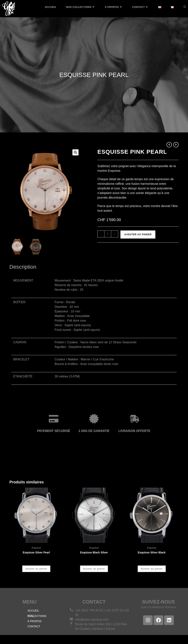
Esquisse (36, 548)
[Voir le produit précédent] (169, 145)
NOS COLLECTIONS (37, 616)
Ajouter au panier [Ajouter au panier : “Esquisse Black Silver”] (94, 569)
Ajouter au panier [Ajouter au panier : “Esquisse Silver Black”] (152, 569)
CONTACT (34, 627)
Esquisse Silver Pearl (36, 553)
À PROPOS (34, 622)
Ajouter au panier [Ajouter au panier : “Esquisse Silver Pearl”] (36, 569)
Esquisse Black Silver (94, 553)
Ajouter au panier (138, 234)
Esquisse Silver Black (152, 553)
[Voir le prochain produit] (176, 145)
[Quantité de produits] (108, 234)
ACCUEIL (33, 611)
